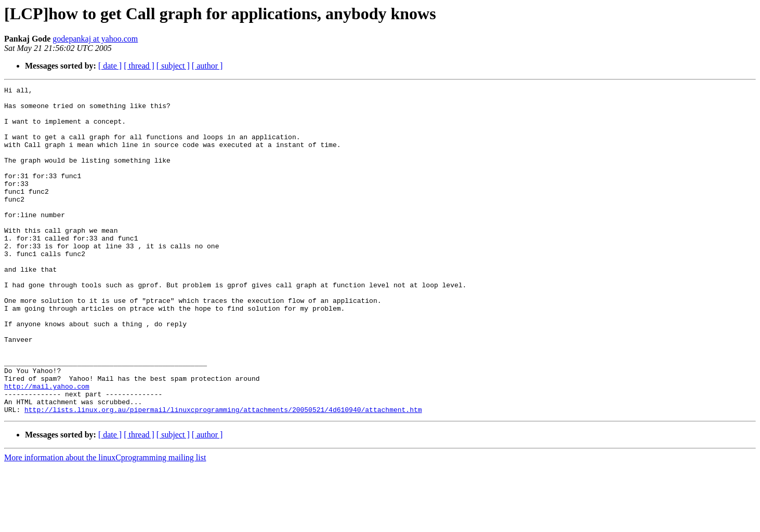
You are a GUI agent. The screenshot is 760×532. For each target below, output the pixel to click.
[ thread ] (139, 66)
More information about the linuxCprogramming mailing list (105, 523)
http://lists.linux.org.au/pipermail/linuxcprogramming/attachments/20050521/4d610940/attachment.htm (223, 475)
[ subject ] (173, 66)
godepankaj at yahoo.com (95, 39)
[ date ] (110, 66)
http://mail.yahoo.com (47, 447)
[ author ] (207, 66)
